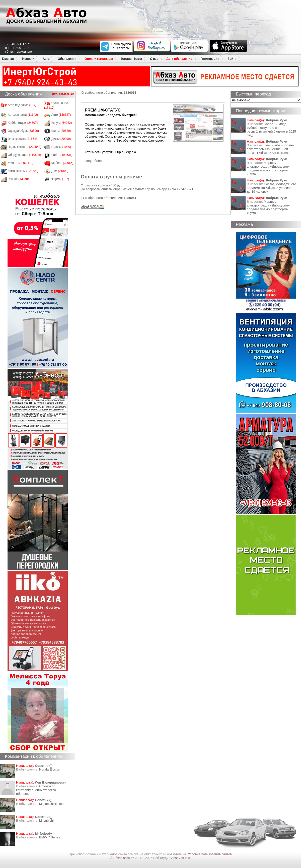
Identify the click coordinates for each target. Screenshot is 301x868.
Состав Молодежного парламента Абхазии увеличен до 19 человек (271, 188)
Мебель (62, 163)
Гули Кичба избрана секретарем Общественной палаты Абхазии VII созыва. (270, 149)
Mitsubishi (46, 821)
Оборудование (24, 155)
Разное (19, 179)
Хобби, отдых (23, 123)
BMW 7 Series (50, 837)
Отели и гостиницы (99, 59)
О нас (154, 59)
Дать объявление (179, 59)
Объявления (67, 59)
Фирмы (60, 179)
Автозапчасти (23, 115)
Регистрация (210, 59)
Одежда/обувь (23, 131)
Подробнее (93, 161)
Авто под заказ (22, 105)
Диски (61, 139)
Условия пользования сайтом (210, 854)
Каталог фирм (131, 59)
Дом (60, 171)
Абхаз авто (122, 858)
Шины (61, 131)
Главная (8, 59)
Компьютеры (23, 171)
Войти (232, 59)
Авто (46, 59)
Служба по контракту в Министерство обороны (36, 790)
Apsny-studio (180, 858)
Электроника (23, 139)
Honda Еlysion (50, 769)
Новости (28, 59)
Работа (62, 155)
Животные (21, 163)
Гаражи (61, 147)
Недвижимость (25, 147)
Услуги (62, 123)
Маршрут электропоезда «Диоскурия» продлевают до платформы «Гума (268, 168)
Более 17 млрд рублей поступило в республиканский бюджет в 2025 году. (271, 130)
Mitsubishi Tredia (51, 804)
